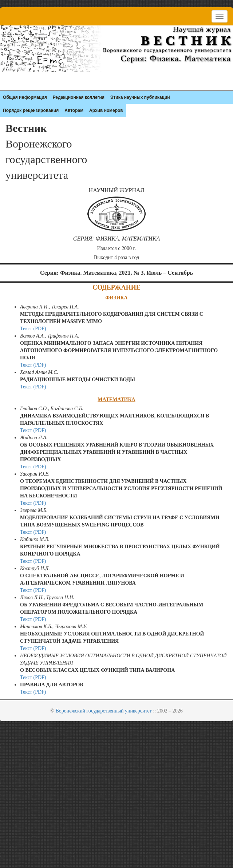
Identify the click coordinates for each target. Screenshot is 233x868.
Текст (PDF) (33, 329)
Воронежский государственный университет (104, 711)
